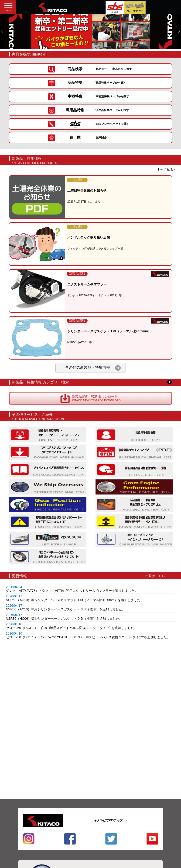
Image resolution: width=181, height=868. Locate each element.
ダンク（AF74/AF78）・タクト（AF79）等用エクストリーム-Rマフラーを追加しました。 (72, 591)
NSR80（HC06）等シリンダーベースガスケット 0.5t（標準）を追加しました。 (64, 619)
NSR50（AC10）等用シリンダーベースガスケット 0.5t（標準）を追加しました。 (66, 609)
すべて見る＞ (167, 170)
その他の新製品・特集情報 (93, 368)
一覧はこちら (155, 576)
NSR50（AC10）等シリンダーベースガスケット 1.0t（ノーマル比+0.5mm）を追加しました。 (75, 600)
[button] (2, 31)
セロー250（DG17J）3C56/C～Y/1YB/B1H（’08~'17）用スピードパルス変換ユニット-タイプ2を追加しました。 (88, 637)
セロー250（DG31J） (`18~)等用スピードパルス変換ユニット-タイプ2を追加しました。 (72, 628)
